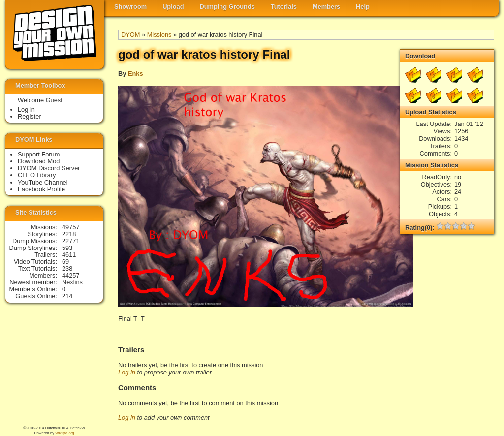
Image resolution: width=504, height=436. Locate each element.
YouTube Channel (43, 182)
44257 (71, 275)
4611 (69, 255)
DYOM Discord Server (49, 168)
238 (67, 268)
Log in (127, 372)
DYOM (130, 35)
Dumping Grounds (227, 7)
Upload (173, 7)
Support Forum (39, 154)
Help (363, 7)
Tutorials (284, 7)
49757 (71, 227)
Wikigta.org (64, 433)
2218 (69, 234)
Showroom (130, 7)
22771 (71, 241)
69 (65, 262)
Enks (136, 74)
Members (326, 7)
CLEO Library (37, 175)
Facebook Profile (41, 189)
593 (67, 248)
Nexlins (72, 282)
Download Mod (39, 161)
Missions (159, 35)
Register (30, 116)
